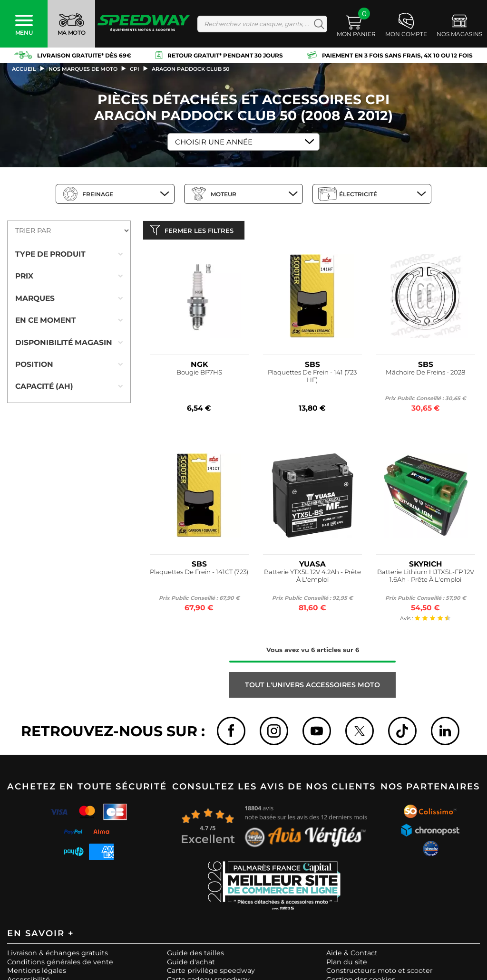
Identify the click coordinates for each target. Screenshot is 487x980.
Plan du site (347, 964)
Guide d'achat (191, 964)
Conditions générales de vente (60, 964)
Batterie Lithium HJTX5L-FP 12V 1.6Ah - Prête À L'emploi (426, 578)
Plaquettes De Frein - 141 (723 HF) (312, 379)
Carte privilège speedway (211, 973)
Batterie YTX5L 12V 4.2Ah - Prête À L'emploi (312, 578)
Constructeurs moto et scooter (380, 973)
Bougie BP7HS (199, 375)
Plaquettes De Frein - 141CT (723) (199, 574)
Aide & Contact (352, 955)
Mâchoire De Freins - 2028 (425, 375)
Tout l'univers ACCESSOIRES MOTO (312, 687)
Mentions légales (37, 973)
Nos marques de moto (83, 69)
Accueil (24, 69)
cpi (135, 69)
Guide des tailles (195, 955)
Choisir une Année (214, 142)
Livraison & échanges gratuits (58, 955)
